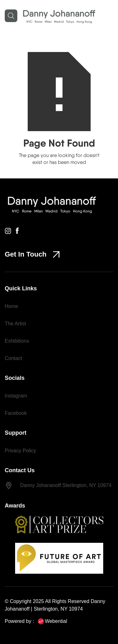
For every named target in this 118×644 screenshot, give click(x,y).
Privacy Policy (20, 451)
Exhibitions (17, 341)
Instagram (16, 396)
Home (11, 306)
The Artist (15, 324)
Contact (13, 358)
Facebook (16, 413)
